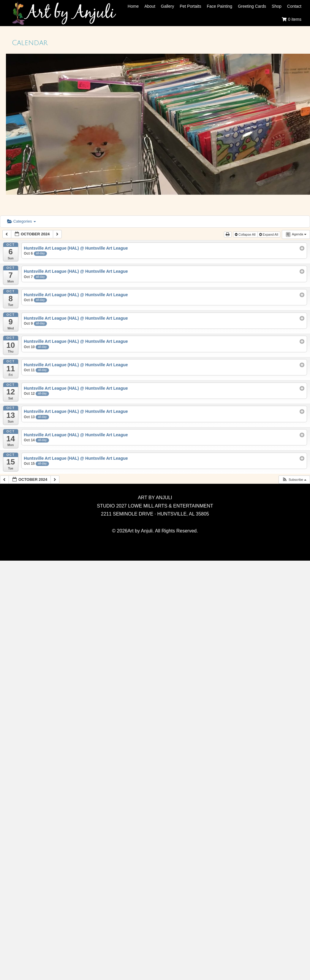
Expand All (269, 234)
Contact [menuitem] (294, 6)
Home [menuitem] (133, 6)
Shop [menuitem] (277, 6)
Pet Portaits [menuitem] (190, 6)
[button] (294, 480)
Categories (22, 221)
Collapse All (246, 234)
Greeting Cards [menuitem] (252, 6)
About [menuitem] (150, 6)
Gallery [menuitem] (167, 6)
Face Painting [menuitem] (220, 6)
